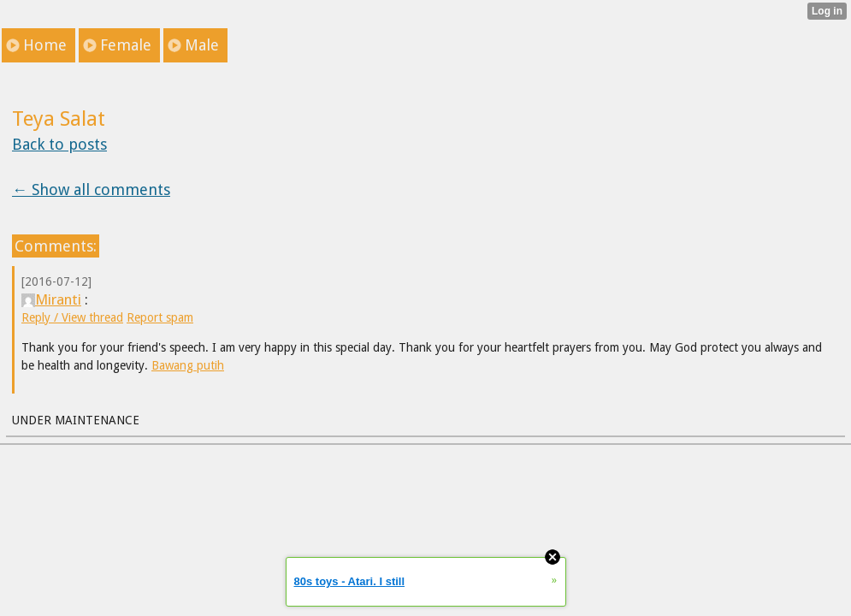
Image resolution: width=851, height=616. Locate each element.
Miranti (51, 299)
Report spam (160, 317)
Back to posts (59, 144)
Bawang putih (188, 365)
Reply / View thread (72, 317)
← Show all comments (91, 190)
